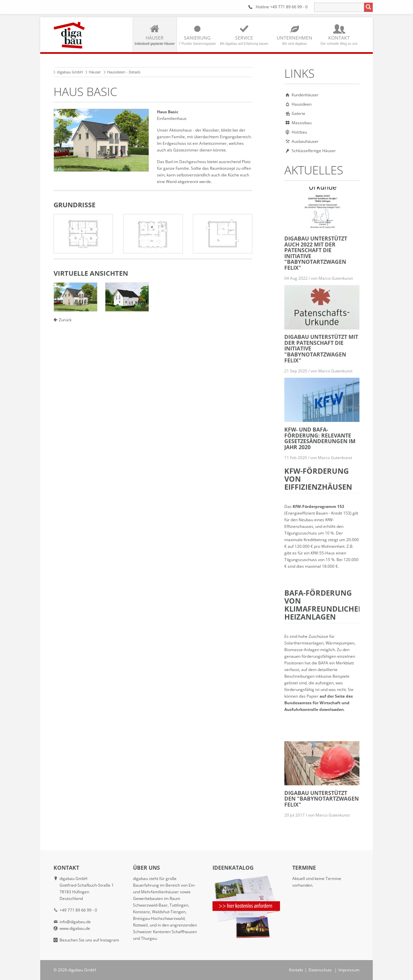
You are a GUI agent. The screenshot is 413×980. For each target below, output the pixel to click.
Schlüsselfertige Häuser (314, 151)
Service (244, 40)
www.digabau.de (75, 928)
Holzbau (299, 132)
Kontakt (339, 40)
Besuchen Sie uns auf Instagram (89, 940)
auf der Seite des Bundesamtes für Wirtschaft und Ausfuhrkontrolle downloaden (319, 703)
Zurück (65, 320)
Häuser (155, 40)
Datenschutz (320, 970)
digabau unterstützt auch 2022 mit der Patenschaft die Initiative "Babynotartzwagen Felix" (316, 253)
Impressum (349, 970)
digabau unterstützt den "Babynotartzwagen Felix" (322, 799)
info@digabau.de (75, 922)
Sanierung (198, 40)
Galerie (298, 113)
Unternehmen (294, 40)
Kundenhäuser (305, 95)
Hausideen (302, 104)
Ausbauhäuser (305, 141)
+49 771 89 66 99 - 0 (289, 7)
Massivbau (302, 123)
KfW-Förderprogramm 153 (318, 506)
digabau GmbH (70, 72)
